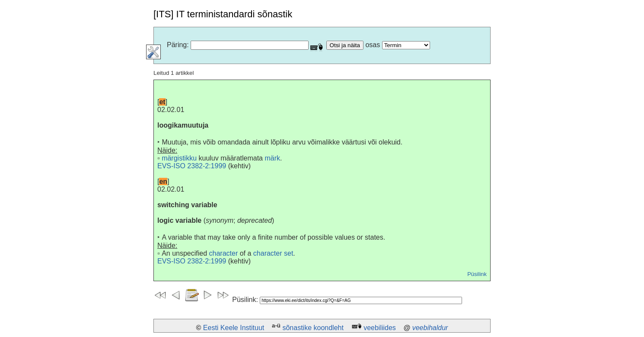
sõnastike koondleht (313, 328)
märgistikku (179, 158)
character (224, 253)
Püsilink (477, 274)
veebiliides (380, 328)
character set (273, 253)
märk (272, 158)
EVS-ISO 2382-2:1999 (192, 166)
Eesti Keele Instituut (234, 328)
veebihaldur (430, 328)
